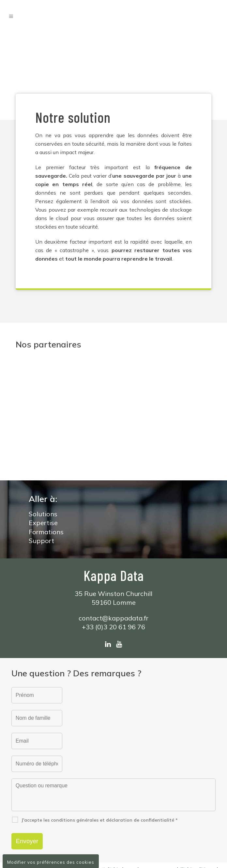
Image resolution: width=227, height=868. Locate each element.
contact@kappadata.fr (113, 570)
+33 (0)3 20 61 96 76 (113, 579)
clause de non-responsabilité (154, 821)
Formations (46, 484)
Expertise (43, 475)
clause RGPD (163, 828)
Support (41, 493)
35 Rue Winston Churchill (113, 546)
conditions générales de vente (107, 828)
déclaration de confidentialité (80, 821)
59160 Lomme (114, 554)
